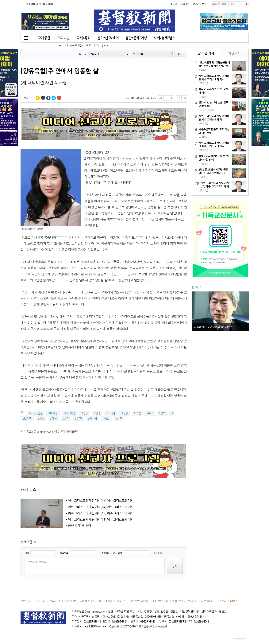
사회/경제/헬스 (164, 38)
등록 (175, 566)
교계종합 (44, 38)
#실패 (78, 418)
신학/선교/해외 (108, 38)
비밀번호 (64, 553)
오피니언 (63, 38)
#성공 (125, 413)
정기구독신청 (105, 601)
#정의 (162, 413)
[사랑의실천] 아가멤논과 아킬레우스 (213, 327)
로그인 (174, 4)
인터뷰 (105, 46)
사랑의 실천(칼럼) (74, 46)
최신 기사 (234, 53)
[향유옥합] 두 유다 (80, 526)
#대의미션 (69, 413)
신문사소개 (26, 601)
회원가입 (185, 4)
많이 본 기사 (206, 53)
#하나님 (92, 418)
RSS (234, 601)
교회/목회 (84, 38)
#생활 (106, 418)
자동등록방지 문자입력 (110, 553)
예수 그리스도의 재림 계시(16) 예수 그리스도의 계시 (101, 513)
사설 (59, 46)
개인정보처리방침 (139, 601)
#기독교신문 (35, 413)
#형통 (85, 413)
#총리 (66, 418)
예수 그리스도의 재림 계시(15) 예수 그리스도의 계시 (101, 520)
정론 (88, 46)
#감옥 (53, 418)
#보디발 (27, 418)
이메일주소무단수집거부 (184, 601)
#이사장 (53, 413)
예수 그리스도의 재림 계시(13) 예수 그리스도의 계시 (101, 501)
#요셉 (137, 413)
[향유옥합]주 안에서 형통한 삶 (60, 71)
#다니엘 (111, 413)
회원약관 (121, 601)
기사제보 (72, 601)
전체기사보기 (199, 4)
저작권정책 (207, 601)
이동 (180, 54)
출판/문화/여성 (136, 38)
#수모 (150, 413)
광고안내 (40, 601)
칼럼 (96, 46)
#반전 (119, 418)
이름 (27, 553)
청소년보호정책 (160, 601)
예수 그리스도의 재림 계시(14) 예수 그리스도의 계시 (101, 507)
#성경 (97, 413)
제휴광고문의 (56, 601)
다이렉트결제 (87, 601)
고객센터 (221, 601)
